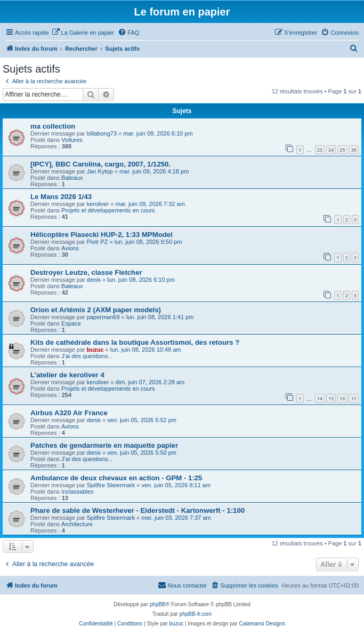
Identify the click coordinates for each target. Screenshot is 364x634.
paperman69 (103, 317)
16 (342, 398)
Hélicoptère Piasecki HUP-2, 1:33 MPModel (102, 235)
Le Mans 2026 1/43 (61, 197)
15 (331, 398)
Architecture (77, 524)
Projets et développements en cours (108, 210)
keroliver (98, 204)
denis (94, 280)
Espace (71, 323)
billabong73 (102, 133)
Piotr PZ (98, 242)
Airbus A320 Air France (69, 413)
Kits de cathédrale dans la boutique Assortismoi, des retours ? (135, 342)
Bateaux (72, 178)
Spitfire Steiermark (111, 485)
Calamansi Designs (262, 624)
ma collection (53, 126)
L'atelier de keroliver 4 (67, 375)
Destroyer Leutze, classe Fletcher (86, 272)
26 (354, 150)
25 (342, 150)
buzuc (95, 350)
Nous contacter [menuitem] (182, 585)
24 (331, 150)
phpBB (158, 604)
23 (320, 150)
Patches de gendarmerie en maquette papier (104, 445)
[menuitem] (83, 33)
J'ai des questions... (87, 356)
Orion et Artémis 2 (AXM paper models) (96, 310)
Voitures (72, 140)
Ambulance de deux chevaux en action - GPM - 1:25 (116, 478)
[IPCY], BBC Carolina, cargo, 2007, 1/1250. (100, 164)
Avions (70, 248)
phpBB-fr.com (196, 614)
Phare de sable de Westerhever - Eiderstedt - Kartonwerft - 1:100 (137, 510)
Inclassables (78, 492)
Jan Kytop (100, 171)
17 (354, 398)
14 (320, 398)
